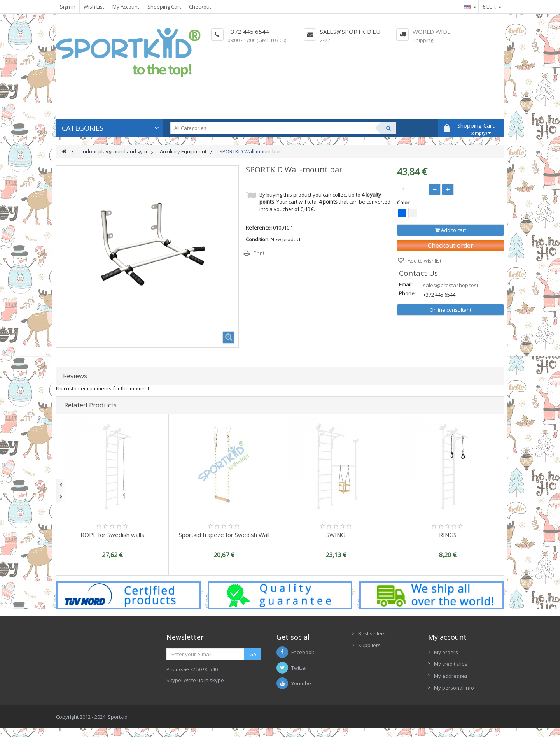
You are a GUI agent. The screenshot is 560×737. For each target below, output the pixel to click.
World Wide (432, 32)
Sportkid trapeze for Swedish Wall (224, 535)
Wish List (94, 7)
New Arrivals (373, 657)
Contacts (368, 669)
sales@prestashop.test (451, 285)
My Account (126, 7)
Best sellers (372, 633)
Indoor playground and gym (114, 151)
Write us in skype (204, 680)
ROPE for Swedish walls (112, 535)
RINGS (448, 535)
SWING (336, 535)
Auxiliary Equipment (183, 151)
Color (404, 202)
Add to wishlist (424, 261)
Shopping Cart (164, 7)
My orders (446, 652)
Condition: (258, 239)
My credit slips (451, 664)
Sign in (68, 7)
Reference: (259, 228)
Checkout (200, 7)
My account (447, 637)
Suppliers (369, 645)
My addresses (451, 676)
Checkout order (451, 246)
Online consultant (451, 310)
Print (259, 253)
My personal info (454, 688)
